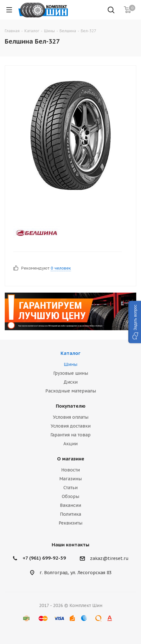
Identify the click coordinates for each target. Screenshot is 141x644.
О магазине (71, 459)
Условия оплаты (71, 417)
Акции (70, 444)
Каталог (70, 353)
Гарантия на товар (70, 435)
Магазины (70, 479)
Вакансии (70, 505)
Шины (70, 364)
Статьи (70, 488)
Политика (70, 514)
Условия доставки (71, 426)
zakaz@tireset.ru (109, 559)
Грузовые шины (71, 373)
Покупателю (71, 406)
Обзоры (70, 496)
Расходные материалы (71, 391)
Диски (70, 382)
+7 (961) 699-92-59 (44, 558)
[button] (135, 322)
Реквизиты (70, 523)
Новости (70, 470)
